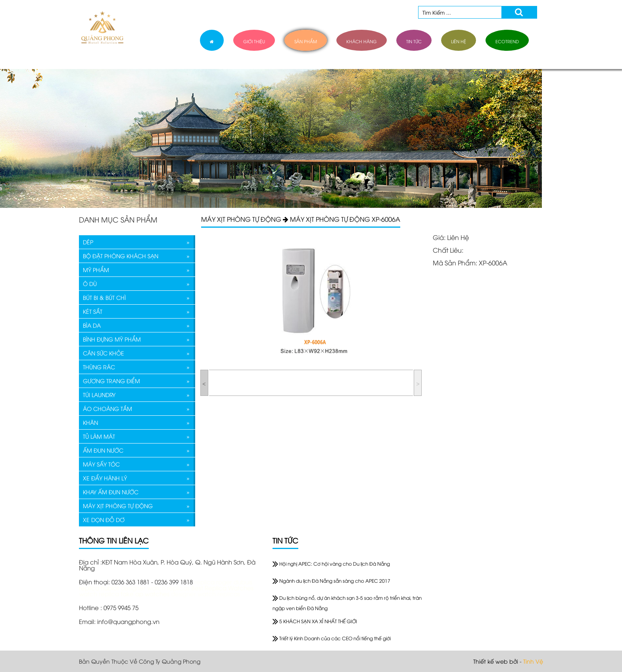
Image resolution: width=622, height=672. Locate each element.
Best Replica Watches (222, 588)
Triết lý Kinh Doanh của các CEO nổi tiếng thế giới (332, 638)
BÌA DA (92, 325)
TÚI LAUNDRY (99, 395)
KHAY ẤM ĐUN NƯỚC (111, 492)
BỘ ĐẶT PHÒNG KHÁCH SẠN (121, 256)
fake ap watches (146, 593)
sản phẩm (306, 41)
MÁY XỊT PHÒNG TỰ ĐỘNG (118, 506)
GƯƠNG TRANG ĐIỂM (111, 381)
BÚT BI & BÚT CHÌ (104, 297)
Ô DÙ (90, 283)
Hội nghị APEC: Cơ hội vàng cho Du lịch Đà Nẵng (331, 564)
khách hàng (362, 41)
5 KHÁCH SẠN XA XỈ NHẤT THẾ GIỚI (315, 621)
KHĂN (90, 422)
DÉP (88, 242)
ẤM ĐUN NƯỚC (103, 450)
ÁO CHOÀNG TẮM (108, 408)
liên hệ (459, 41)
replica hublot (99, 588)
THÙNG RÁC (99, 367)
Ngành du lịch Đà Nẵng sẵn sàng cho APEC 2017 (331, 581)
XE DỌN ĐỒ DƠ (104, 519)
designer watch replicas (156, 588)
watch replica (100, 593)
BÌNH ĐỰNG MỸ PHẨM (112, 339)
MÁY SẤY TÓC (101, 464)
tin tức (414, 41)
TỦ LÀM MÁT (99, 436)
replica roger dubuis (223, 582)
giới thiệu (254, 41)
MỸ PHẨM (96, 270)
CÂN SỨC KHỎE (104, 353)
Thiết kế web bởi (496, 661)
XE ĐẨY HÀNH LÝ (105, 478)
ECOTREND (507, 41)
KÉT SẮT (93, 311)
